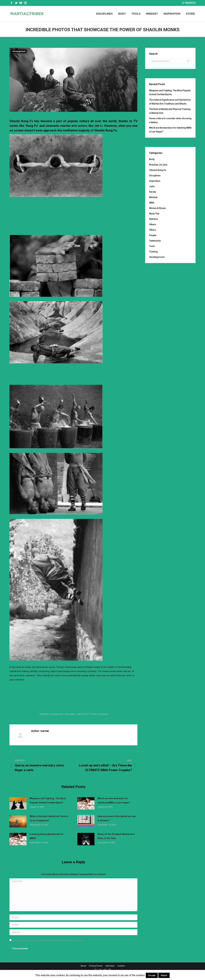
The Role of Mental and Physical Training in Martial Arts (170, 111)
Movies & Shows (157, 208)
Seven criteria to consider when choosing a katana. (170, 120)
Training (153, 252)
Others (153, 224)
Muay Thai (154, 214)
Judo (152, 186)
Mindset (153, 197)
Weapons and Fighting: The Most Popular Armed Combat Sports (48, 800)
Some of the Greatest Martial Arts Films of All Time (116, 836)
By (70, 714)
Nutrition (154, 219)
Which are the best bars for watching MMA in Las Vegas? (114, 800)
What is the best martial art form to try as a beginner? (49, 818)
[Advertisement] (74, 208)
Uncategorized (19, 51)
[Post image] (18, 803)
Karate (153, 192)
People (153, 235)
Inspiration (155, 181)
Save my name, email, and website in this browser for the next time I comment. (48, 940)
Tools (152, 246)
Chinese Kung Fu (158, 170)
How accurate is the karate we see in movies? (117, 818)
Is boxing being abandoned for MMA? (47, 836)
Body (152, 159)
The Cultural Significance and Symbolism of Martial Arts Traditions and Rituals (170, 102)
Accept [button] (152, 975)
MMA (152, 203)
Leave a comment (99, 714)
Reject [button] (164, 975)
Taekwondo (155, 241)
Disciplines (155, 176)
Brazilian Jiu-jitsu (158, 165)
